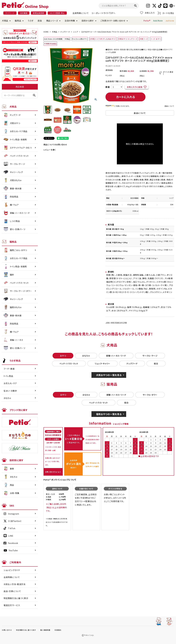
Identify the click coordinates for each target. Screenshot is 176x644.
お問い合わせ (7, 630)
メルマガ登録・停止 (57, 13)
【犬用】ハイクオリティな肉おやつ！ (103, 39)
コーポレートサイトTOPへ (103, 13)
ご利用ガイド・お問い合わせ (113, 21)
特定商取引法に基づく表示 (16, 598)
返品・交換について (12, 591)
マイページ (10, 13)
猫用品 (18, 21)
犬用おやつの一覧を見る (109, 375)
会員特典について (81, 13)
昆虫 (40, 21)
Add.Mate (158, 21)
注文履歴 (24, 13)
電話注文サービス (12, 605)
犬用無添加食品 (50, 44)
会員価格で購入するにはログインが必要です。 (126, 81)
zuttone (170, 21)
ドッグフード (65, 32)
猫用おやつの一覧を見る (109, 414)
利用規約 (58, 630)
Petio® (147, 21)
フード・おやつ (156, 39)
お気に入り (147, 13)
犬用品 (5, 21)
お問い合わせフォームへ (53, 472)
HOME (46, 32)
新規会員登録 (38, 13)
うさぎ (31, 21)
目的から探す (88, 21)
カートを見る (166, 13)
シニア (76, 32)
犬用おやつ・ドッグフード (128, 39)
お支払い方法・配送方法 (15, 584)
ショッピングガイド (12, 570)
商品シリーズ (52, 21)
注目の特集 (70, 21)
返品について (169, 106)
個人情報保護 (45, 630)
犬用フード (144, 39)
